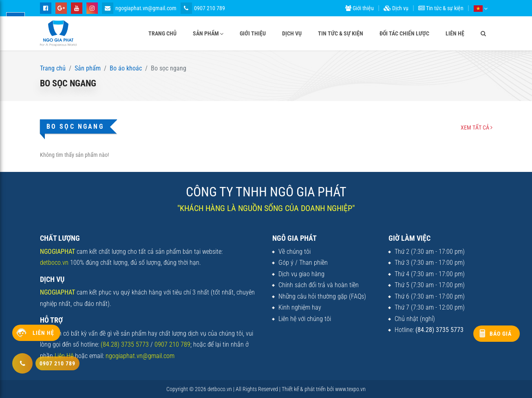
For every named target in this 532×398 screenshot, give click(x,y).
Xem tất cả (477, 128)
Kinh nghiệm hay (300, 307)
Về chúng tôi (295, 252)
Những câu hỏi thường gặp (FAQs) (322, 296)
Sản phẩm (206, 33)
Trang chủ (162, 33)
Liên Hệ (64, 356)
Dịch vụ (396, 8)
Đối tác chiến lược (404, 33)
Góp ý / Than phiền (303, 263)
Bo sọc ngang (75, 126)
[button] (480, 8)
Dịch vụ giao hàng (301, 274)
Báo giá (501, 334)
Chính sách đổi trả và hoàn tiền (319, 285)
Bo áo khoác (126, 68)
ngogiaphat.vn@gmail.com (139, 8)
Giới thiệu (360, 8)
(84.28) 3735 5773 (125, 344)
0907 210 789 (203, 8)
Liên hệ (455, 33)
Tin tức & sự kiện (441, 8)
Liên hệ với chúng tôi (305, 319)
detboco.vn (54, 263)
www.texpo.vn (350, 389)
